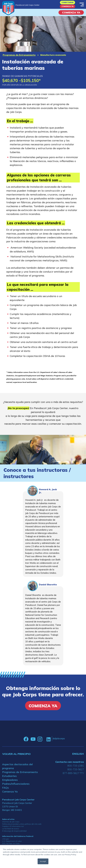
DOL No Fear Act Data (11, 843)
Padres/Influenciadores (16, 784)
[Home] (8, 8)
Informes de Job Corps (11, 822)
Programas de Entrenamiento (19, 55)
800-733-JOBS (76, 766)
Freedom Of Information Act (13, 826)
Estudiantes (9, 776)
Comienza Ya (68, 6)
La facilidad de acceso (11, 829)
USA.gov (6, 839)
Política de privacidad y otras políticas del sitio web (22, 824)
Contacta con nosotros (70, 762)
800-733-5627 (76, 769)
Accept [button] (43, 861)
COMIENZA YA (71, 12)
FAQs (5, 788)
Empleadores (10, 780)
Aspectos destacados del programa (17, 766)
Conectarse (67, 2)
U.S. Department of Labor (12, 841)
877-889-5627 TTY (73, 773)
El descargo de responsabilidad (14, 831)
